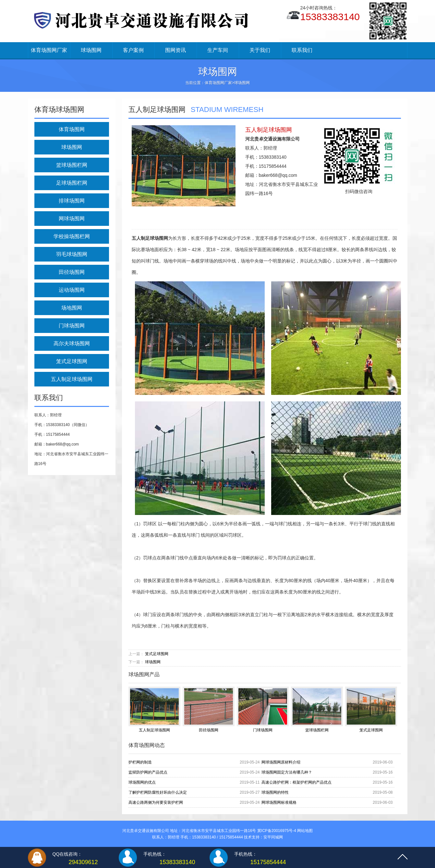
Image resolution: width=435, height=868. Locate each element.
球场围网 (91, 50)
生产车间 (218, 50)
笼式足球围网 (72, 361)
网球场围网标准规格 (279, 802)
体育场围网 (72, 129)
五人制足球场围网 (72, 379)
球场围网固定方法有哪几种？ (287, 772)
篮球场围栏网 (72, 165)
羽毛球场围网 (72, 254)
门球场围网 (72, 326)
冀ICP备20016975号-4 (277, 831)
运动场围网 (72, 290)
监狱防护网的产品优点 (148, 772)
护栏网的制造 (140, 762)
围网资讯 (175, 50)
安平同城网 (273, 837)
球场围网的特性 (275, 792)
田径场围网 (72, 272)
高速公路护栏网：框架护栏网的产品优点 (296, 782)
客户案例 (133, 50)
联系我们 (302, 50)
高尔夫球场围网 (72, 343)
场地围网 (72, 308)
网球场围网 (72, 219)
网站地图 (305, 831)
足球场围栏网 (72, 183)
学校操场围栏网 (72, 236)
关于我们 (260, 50)
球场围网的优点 (142, 782)
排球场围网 (72, 201)
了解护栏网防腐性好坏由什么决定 (158, 792)
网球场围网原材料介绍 (281, 762)
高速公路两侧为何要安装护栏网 (156, 802)
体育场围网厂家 (49, 50)
